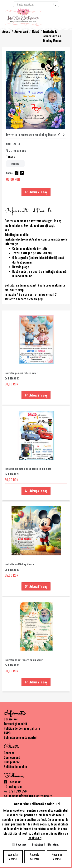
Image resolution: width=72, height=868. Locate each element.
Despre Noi (11, 719)
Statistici (37, 844)
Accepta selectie (35, 857)
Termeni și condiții (15, 724)
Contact (9, 753)
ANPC (7, 733)
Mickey (15, 164)
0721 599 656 (18, 151)
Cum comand (12, 757)
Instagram (13, 787)
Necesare (21, 844)
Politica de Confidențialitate (22, 728)
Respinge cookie (57, 857)
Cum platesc (12, 762)
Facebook (12, 782)
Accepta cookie (13, 857)
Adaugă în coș (36, 192)
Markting (53, 844)
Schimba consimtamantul (20, 737)
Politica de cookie (15, 767)
